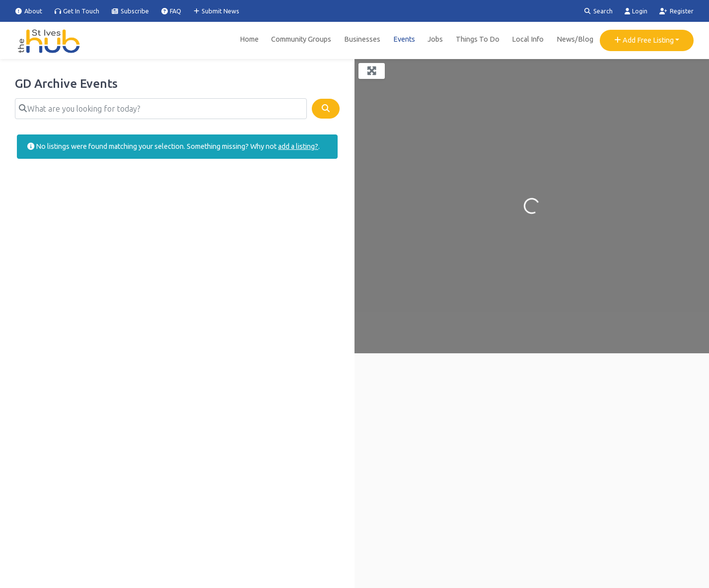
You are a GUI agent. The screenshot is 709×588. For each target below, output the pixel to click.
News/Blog (575, 39)
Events (404, 39)
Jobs (435, 39)
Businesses (362, 39)
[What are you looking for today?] (161, 109)
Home (249, 39)
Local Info (528, 39)
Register (676, 11)
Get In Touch (77, 11)
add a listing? (298, 146)
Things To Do (478, 39)
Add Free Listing (644, 40)
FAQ (172, 11)
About (29, 11)
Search (599, 11)
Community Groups (301, 39)
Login (636, 11)
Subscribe (130, 11)
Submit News (216, 11)
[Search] (326, 109)
